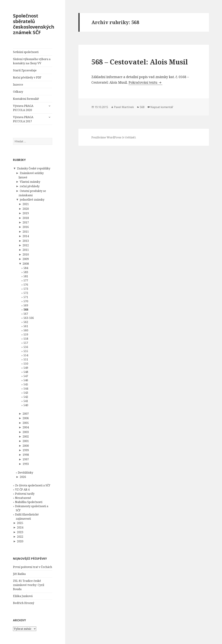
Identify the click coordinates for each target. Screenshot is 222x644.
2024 (20, 527)
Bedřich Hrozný (24, 603)
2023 (20, 532)
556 (26, 347)
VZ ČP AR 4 (22, 489)
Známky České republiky (34, 168)
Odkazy (18, 92)
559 (26, 334)
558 (26, 339)
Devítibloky (25, 473)
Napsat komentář (162, 107)
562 (26, 322)
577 (26, 280)
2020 (26, 209)
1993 (26, 464)
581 (26, 276)
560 (26, 330)
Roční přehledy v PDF (27, 77)
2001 (26, 441)
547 (26, 376)
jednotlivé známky (32, 200)
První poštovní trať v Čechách (33, 567)
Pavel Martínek (124, 107)
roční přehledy (30, 186)
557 (26, 343)
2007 (26, 414)
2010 (26, 254)
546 (26, 380)
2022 (20, 537)
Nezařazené (23, 498)
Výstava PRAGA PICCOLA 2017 (23, 119)
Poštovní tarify (25, 494)
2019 (26, 213)
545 (26, 384)
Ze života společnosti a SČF (33, 485)
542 (26, 397)
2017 (26, 222)
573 (26, 289)
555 (26, 351)
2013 (26, 241)
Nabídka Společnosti (29, 502)
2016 (26, 227)
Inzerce (18, 85)
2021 (26, 204)
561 (26, 326)
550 (26, 364)
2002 (26, 436)
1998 (26, 455)
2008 (26, 264)
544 (26, 389)
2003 (26, 432)
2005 (26, 423)
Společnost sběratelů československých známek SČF (34, 24)
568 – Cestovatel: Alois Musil (140, 62)
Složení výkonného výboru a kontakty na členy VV (32, 61)
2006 (26, 418)
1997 (26, 459)
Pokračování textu (145, 82)
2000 (26, 446)
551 (26, 359)
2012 (26, 245)
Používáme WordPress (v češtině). (114, 137)
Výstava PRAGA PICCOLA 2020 (23, 108)
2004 (26, 427)
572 (26, 293)
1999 (26, 450)
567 (26, 314)
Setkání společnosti (26, 52)
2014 (26, 236)
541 (26, 401)
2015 (26, 232)
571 (26, 297)
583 (26, 272)
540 (26, 405)
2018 (26, 218)
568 (26, 310)
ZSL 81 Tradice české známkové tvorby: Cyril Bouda (29, 585)
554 (26, 355)
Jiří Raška (19, 574)
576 (26, 285)
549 (26, 368)
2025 (20, 523)
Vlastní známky (30, 182)
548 (26, 372)
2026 (23, 477)
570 (26, 301)
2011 (26, 250)
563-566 (29, 318)
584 (26, 268)
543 (26, 393)
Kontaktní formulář (26, 99)
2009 (26, 259)
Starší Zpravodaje (25, 70)
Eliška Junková (23, 596)
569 (26, 305)
